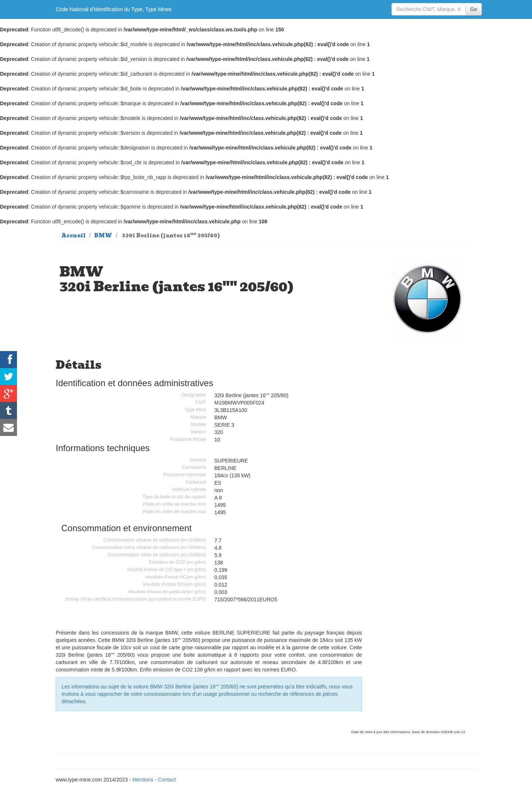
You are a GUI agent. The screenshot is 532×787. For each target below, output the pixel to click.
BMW (103, 236)
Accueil (73, 236)
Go (474, 9)
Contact (167, 780)
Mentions (143, 780)
